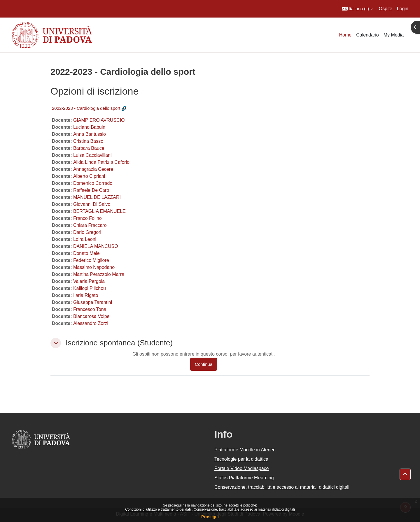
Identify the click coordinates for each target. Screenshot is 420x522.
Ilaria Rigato (86, 295)
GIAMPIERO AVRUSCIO (99, 120)
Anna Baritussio (90, 134)
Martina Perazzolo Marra (99, 274)
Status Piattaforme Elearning (244, 478)
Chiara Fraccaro (90, 225)
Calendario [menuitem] (367, 35)
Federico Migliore (91, 260)
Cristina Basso (88, 141)
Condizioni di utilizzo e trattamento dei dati (158, 509)
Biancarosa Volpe (91, 316)
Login (403, 9)
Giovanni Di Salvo (92, 204)
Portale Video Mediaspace (242, 468)
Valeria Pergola (89, 281)
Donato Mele (86, 253)
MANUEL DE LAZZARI (97, 197)
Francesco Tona (90, 309)
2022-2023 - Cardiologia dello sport (86, 108)
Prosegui (210, 517)
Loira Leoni (85, 239)
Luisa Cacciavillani (92, 155)
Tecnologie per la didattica (241, 459)
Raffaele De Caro (91, 190)
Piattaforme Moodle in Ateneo (245, 450)
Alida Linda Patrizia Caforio (101, 162)
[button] (357, 9)
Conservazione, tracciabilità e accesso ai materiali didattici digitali (244, 509)
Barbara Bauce (89, 148)
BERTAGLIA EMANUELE (99, 211)
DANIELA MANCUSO (96, 246)
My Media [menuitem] (394, 35)
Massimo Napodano (94, 267)
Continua (204, 364)
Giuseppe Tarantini (93, 302)
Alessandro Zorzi (91, 323)
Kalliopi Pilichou (90, 288)
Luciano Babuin (89, 127)
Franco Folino (87, 218)
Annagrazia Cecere (93, 169)
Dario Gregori (87, 232)
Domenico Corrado (93, 183)
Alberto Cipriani (89, 176)
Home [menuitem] (345, 35)
